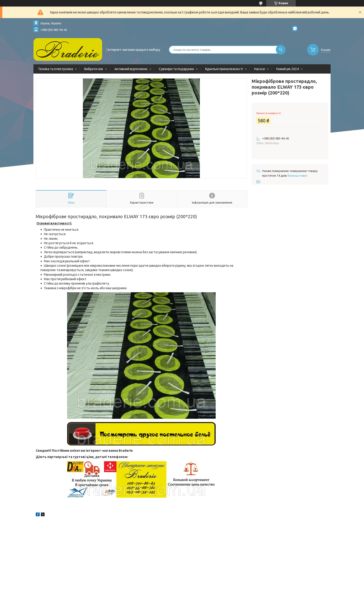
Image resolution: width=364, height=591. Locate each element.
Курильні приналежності (224, 69)
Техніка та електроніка (55, 69)
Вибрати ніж (94, 69)
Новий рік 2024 (288, 69)
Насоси (260, 69)
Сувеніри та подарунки (176, 69)
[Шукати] (281, 50)
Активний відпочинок (131, 69)
